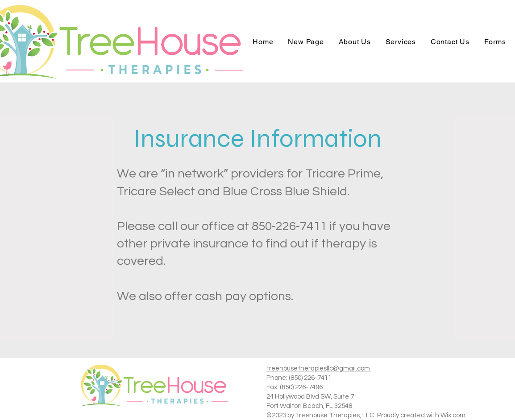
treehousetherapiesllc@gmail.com (318, 369)
